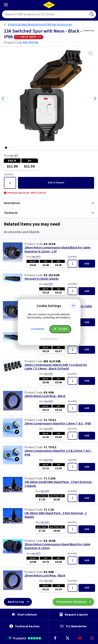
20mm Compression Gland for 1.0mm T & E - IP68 (58, 424)
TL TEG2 (50, 447)
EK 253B (50, 541)
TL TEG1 (50, 420)
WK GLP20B (52, 361)
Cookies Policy (49, 339)
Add (56, 183)
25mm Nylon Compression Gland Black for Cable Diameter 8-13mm (57, 546)
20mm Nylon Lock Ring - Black (45, 396)
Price (11, 156)
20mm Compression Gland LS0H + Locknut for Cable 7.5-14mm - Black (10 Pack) (56, 367)
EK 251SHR (52, 275)
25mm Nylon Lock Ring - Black (45, 576)
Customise (38, 329)
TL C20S (50, 478)
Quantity (9, 175)
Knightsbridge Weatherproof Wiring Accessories (40, 25)
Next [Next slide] (95, 98)
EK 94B (49, 572)
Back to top (20, 602)
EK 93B (49, 393)
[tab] (6, 148)
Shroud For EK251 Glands (41, 279)
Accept (60, 329)
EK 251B (50, 244)
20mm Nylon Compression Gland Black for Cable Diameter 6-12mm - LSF (57, 250)
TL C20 (49, 510)
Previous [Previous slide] (3, 98)
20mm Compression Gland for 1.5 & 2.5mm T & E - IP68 (58, 453)
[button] (74, 306)
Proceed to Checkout (75, 602)
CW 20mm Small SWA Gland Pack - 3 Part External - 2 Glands (59, 484)
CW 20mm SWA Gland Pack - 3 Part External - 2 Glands (56, 515)
